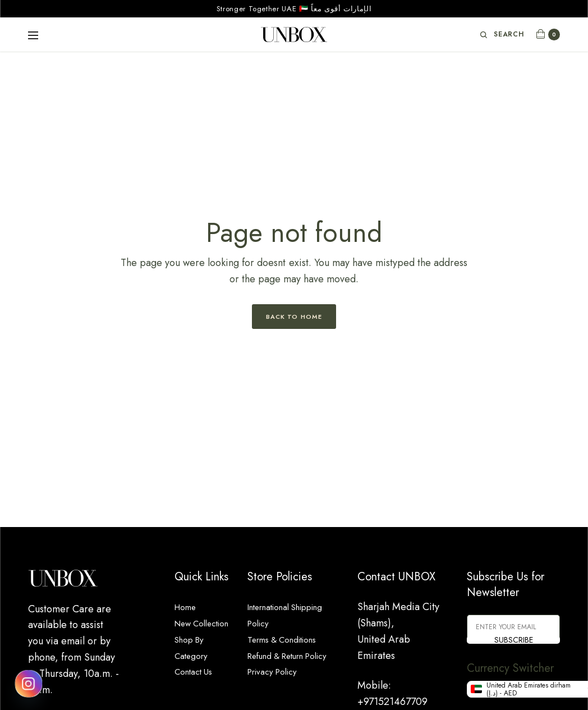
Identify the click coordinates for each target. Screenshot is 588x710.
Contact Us (197, 688)
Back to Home (294, 317)
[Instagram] (29, 684)
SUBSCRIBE (514, 640)
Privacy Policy (277, 688)
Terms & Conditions (290, 639)
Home (188, 607)
